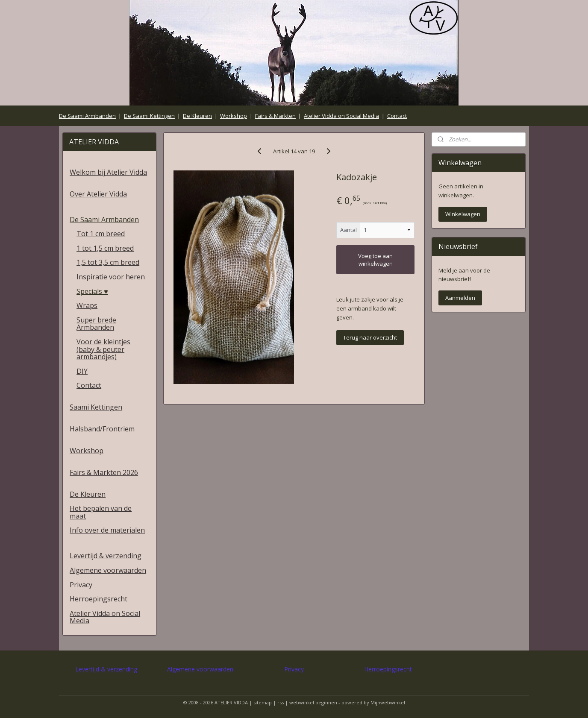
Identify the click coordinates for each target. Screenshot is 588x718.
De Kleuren (197, 116)
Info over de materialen (107, 530)
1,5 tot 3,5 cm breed (108, 262)
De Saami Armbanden (87, 116)
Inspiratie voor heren (111, 277)
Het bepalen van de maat (101, 512)
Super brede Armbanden (96, 324)
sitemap (263, 702)
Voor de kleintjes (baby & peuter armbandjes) (103, 349)
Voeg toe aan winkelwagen (375, 260)
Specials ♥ (92, 291)
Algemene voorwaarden (108, 570)
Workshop (234, 116)
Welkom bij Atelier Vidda (108, 172)
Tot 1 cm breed (101, 234)
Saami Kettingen (96, 407)
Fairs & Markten (275, 116)
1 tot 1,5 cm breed (105, 248)
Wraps (87, 305)
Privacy (81, 585)
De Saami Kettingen (149, 116)
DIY (82, 371)
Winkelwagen (463, 214)
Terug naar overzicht (370, 337)
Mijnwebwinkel (388, 702)
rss (281, 702)
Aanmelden (460, 298)
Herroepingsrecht (98, 599)
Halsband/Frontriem (102, 429)
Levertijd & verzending (106, 556)
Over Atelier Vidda (98, 194)
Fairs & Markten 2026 (104, 472)
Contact (397, 116)
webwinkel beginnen (313, 702)
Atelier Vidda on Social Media (341, 116)
